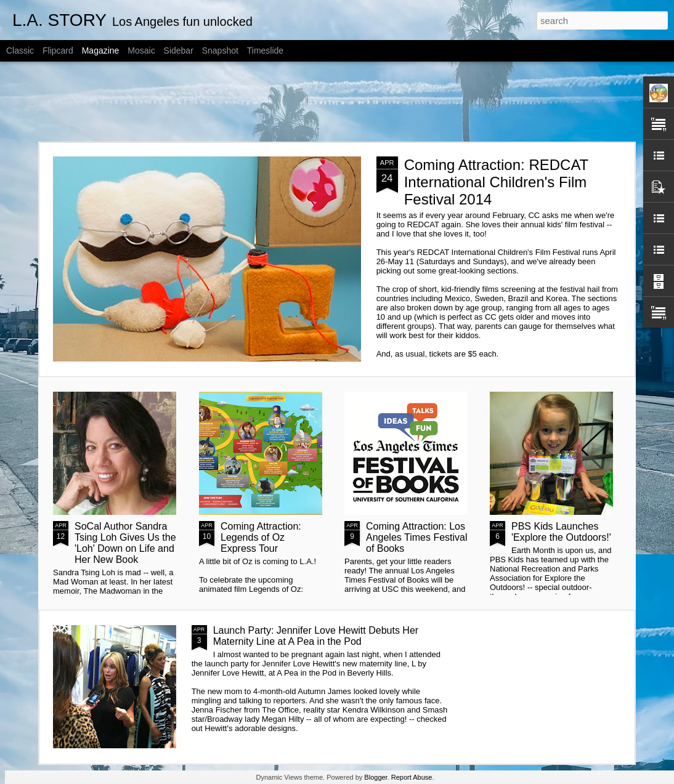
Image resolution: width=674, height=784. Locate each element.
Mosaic (141, 51)
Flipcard (58, 51)
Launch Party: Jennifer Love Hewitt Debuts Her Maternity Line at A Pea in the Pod (316, 636)
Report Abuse (412, 777)
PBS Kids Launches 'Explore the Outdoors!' (561, 532)
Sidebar (179, 51)
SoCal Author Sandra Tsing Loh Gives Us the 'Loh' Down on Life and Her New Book (125, 543)
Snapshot (220, 51)
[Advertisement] (337, 102)
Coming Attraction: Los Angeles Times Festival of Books (417, 537)
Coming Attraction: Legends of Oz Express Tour (261, 537)
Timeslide (265, 51)
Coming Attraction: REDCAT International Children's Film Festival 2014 (496, 182)
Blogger (376, 777)
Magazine (101, 51)
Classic (20, 51)
